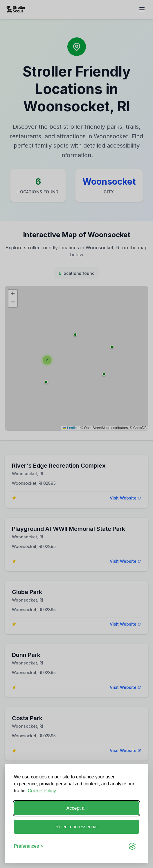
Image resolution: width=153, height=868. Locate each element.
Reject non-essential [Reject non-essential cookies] (76, 827)
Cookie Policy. (42, 791)
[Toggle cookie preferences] (29, 846)
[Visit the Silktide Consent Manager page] (132, 846)
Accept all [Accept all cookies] (76, 808)
